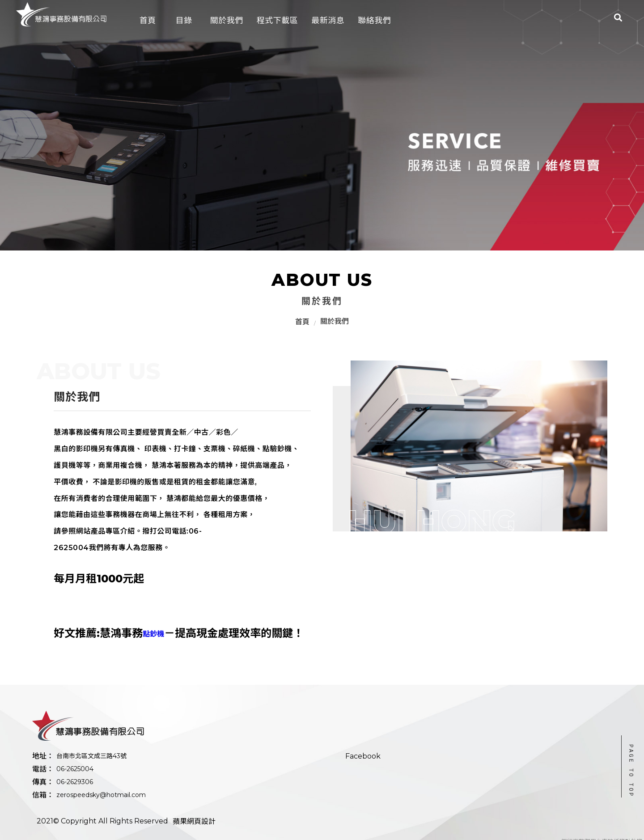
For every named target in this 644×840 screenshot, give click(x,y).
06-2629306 (75, 782)
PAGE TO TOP (631, 771)
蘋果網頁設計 (194, 821)
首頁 (302, 322)
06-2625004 (75, 769)
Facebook (363, 756)
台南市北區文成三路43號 (91, 756)
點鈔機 (153, 634)
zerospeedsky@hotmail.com (101, 795)
